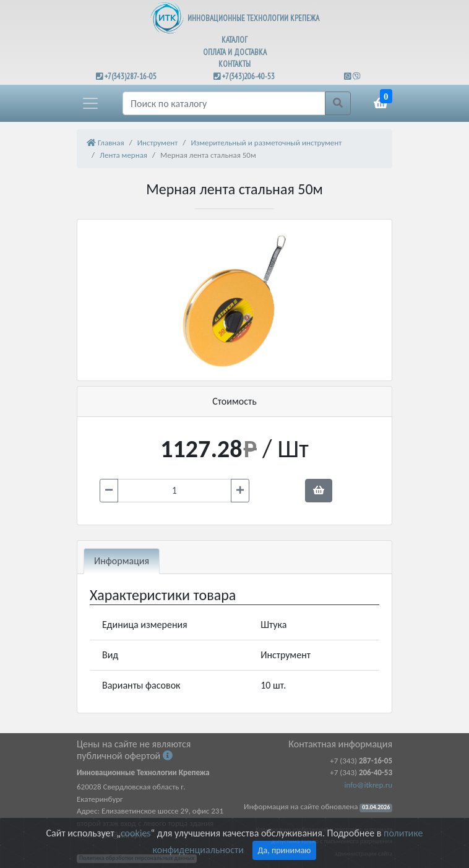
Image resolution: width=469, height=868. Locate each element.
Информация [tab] (122, 561)
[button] (90, 103)
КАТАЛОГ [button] (234, 40)
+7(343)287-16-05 (131, 76)
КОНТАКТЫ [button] (234, 64)
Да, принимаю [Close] (285, 850)
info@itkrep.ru (368, 785)
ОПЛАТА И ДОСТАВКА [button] (235, 52)
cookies (136, 833)
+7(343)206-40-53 (248, 76)
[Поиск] (224, 103)
